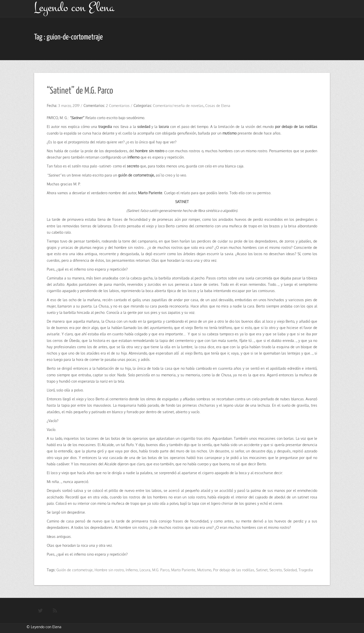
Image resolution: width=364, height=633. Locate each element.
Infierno (132, 570)
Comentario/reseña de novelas (178, 106)
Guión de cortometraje (75, 570)
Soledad (290, 570)
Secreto (276, 570)
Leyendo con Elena (46, 627)
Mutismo (204, 570)
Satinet (262, 570)
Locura (145, 570)
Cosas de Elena (218, 106)
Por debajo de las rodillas (234, 570)
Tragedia (306, 570)
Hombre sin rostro (109, 570)
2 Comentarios (118, 106)
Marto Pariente (183, 570)
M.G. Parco (161, 570)
